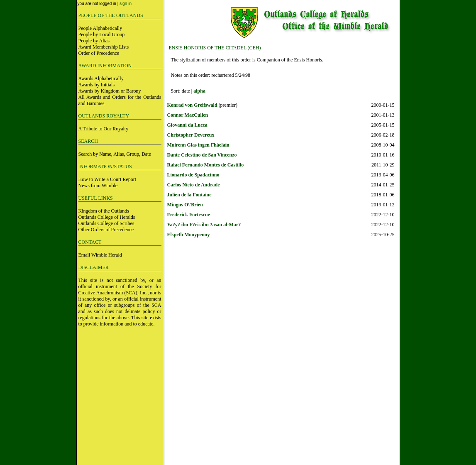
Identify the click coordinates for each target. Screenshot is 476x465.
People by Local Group (102, 34)
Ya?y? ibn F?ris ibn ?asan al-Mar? (204, 225)
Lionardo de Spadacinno (193, 175)
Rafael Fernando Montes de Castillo (206, 165)
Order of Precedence (99, 53)
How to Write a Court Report (107, 179)
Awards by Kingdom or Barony (110, 91)
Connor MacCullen (188, 115)
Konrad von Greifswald (192, 105)
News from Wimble (98, 186)
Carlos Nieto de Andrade (194, 185)
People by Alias (94, 41)
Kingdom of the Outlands (104, 211)
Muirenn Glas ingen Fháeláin (198, 145)
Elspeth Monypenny (189, 235)
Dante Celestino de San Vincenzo (202, 155)
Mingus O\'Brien (185, 205)
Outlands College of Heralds (107, 217)
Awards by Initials (97, 85)
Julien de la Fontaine (189, 195)
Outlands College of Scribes (106, 223)
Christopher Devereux (191, 135)
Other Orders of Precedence (106, 230)
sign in (126, 4)
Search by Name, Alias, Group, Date (115, 154)
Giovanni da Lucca (187, 125)
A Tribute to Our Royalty (104, 129)
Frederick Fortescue (189, 215)
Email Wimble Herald (100, 255)
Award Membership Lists (104, 47)
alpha (199, 91)
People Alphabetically (100, 28)
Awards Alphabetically (101, 78)
